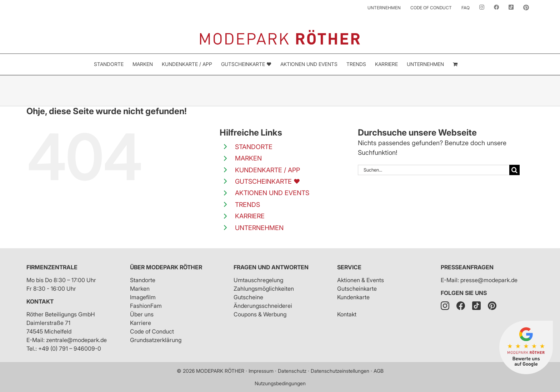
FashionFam (146, 306)
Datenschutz (292, 371)
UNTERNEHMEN (259, 228)
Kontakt (40, 301)
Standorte (143, 280)
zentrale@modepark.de (76, 340)
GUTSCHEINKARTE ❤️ (267, 181)
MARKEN (248, 158)
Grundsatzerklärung (156, 340)
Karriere (141, 323)
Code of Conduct (152, 331)
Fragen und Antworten (271, 267)
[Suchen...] (434, 170)
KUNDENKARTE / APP (267, 170)
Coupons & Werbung (260, 314)
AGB (379, 371)
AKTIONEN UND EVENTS (272, 193)
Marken (140, 289)
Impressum (261, 371)
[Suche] (514, 170)
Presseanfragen (467, 267)
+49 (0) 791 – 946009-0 (70, 348)
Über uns (142, 314)
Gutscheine (248, 297)
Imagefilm (143, 297)
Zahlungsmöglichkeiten (264, 289)
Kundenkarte (353, 297)
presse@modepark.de (489, 280)
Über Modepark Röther (166, 267)
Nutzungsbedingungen (280, 383)
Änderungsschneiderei (263, 306)
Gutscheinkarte (357, 289)
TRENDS (247, 205)
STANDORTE (254, 147)
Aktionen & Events (361, 280)
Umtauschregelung (258, 280)
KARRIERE (250, 216)
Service (349, 267)
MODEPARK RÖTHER (220, 371)
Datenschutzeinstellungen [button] (340, 371)
